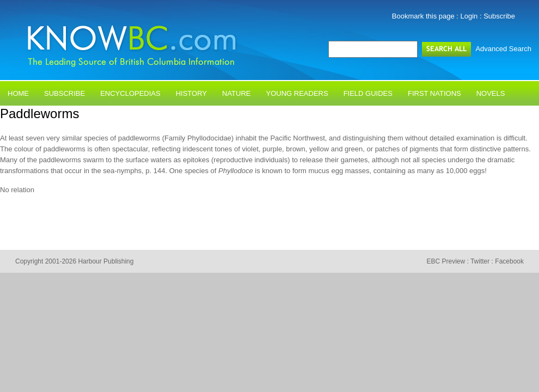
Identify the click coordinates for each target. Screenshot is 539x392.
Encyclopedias (130, 93)
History (191, 93)
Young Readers (297, 93)
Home (18, 93)
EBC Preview (446, 261)
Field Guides (368, 93)
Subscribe (499, 16)
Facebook (509, 261)
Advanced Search (503, 49)
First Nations (434, 93)
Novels (491, 93)
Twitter (480, 261)
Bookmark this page (423, 16)
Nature (236, 93)
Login (469, 16)
